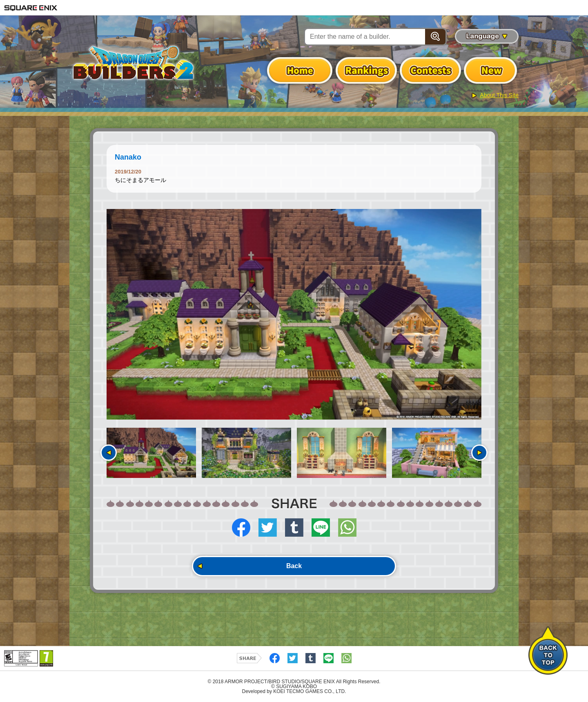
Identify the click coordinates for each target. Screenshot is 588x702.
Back (294, 566)
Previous (109, 453)
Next (479, 453)
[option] (294, 314)
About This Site (499, 95)
